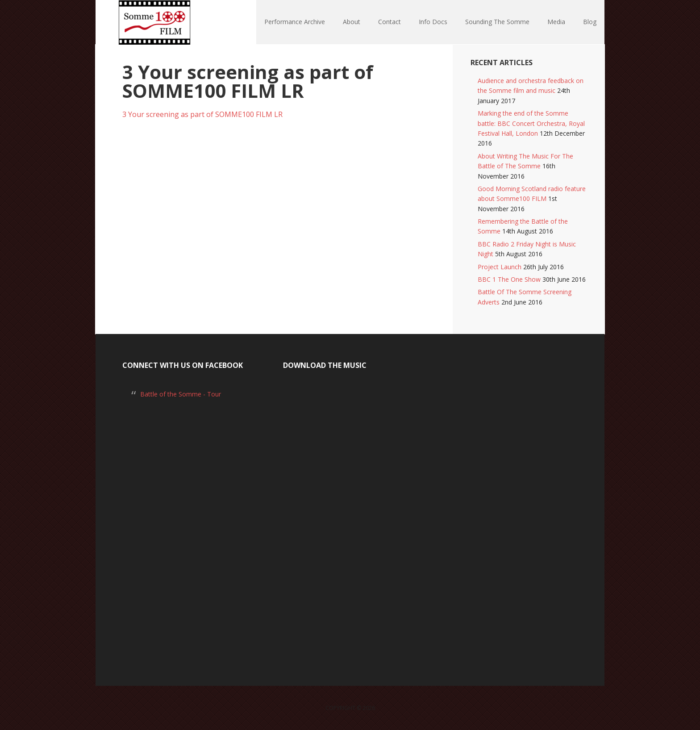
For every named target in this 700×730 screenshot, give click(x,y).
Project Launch (500, 267)
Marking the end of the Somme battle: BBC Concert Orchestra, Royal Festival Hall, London (531, 123)
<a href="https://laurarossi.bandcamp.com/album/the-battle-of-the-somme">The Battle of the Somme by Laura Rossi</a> (350, 517)
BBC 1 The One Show (509, 279)
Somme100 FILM (154, 22)
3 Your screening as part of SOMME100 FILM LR (202, 114)
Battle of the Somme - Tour (181, 394)
